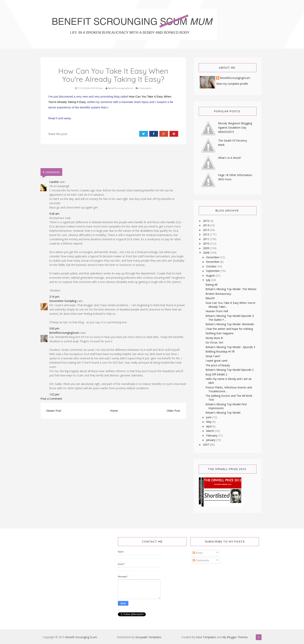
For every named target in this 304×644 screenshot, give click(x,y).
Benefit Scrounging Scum (81, 637)
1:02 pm (54, 394)
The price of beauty (218, 365)
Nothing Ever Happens (220, 333)
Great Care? (213, 356)
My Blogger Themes (235, 637)
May (209, 422)
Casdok (54, 182)
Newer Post (54, 411)
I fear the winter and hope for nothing (229, 329)
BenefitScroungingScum (64, 333)
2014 (206, 225)
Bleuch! (210, 298)
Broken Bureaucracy (218, 294)
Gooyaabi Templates (148, 637)
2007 (206, 445)
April (209, 426)
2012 (206, 234)
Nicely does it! (214, 338)
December (213, 257)
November (213, 262)
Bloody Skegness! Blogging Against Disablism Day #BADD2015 (235, 128)
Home (114, 411)
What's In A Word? (230, 158)
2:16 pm (54, 297)
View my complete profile (232, 84)
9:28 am (54, 214)
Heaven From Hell (217, 311)
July (209, 280)
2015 (206, 221)
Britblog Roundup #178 (220, 351)
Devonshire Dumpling (63, 301)
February (212, 435)
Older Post (173, 411)
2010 (206, 243)
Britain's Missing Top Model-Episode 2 (230, 370)
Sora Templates (206, 637)
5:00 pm (54, 328)
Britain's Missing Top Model (223, 413)
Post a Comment (51, 399)
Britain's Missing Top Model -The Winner (231, 289)
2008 (206, 253)
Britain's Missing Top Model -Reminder (230, 324)
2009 (206, 248)
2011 (206, 239)
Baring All (211, 285)
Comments (201, 560)
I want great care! (216, 361)
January (211, 440)
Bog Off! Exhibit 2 (216, 374)
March (210, 431)
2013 (206, 230)
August (211, 275)
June (209, 417)
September (213, 271)
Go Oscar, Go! (214, 342)
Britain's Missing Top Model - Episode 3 (230, 347)
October (212, 266)
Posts (198, 553)
